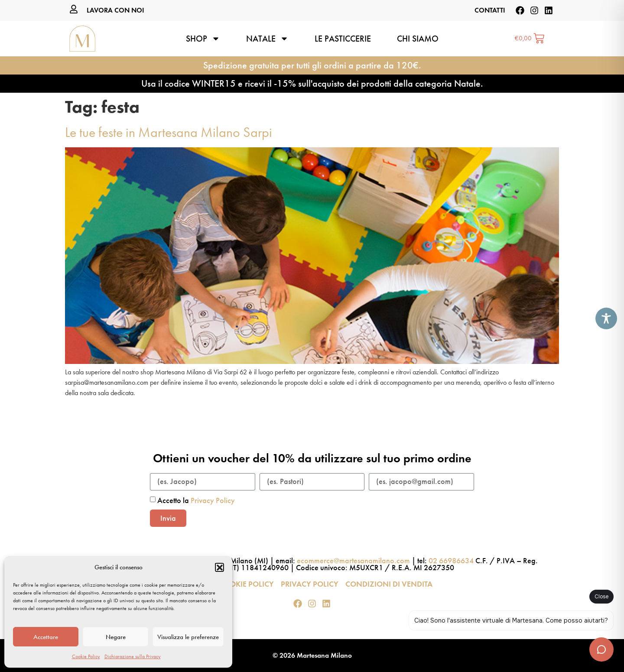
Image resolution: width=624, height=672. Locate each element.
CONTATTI (490, 10)
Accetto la (196, 500)
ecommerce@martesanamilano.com (353, 561)
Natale (267, 39)
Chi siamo (418, 39)
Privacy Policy (213, 500)
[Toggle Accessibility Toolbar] (606, 318)
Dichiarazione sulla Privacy (133, 656)
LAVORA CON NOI (115, 10)
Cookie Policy (86, 656)
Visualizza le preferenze (188, 637)
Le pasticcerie (343, 39)
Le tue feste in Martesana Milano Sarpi (169, 132)
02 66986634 (451, 561)
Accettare (46, 637)
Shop (203, 39)
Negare (116, 637)
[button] (219, 567)
